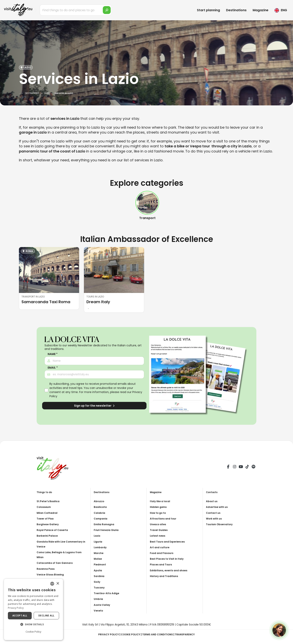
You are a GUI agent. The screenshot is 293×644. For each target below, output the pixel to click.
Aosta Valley (103, 605)
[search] (107, 10)
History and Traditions (166, 576)
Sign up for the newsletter (94, 406)
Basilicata (101, 507)
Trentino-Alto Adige (108, 593)
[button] (33, 624)
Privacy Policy (105, 634)
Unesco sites (159, 524)
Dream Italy (98, 302)
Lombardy (101, 547)
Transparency (189, 634)
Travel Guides (160, 530)
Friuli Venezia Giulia (108, 530)
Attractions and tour (165, 519)
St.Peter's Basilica (50, 501)
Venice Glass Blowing (52, 574)
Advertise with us (218, 507)
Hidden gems (159, 507)
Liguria (99, 542)
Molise (98, 559)
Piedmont (101, 564)
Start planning (208, 10)
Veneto (99, 611)
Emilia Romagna (105, 524)
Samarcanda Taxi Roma (46, 302)
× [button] (58, 584)
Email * (53, 368)
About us (212, 501)
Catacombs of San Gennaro (57, 563)
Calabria (100, 513)
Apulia (98, 570)
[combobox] (52, 584)
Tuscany (100, 587)
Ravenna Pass (47, 569)
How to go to (159, 513)
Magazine (261, 10)
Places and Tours (162, 564)
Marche (99, 553)
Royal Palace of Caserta (54, 530)
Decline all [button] (46, 616)
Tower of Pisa (46, 519)
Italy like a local (161, 501)
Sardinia (100, 576)
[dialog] (33, 609)
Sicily (97, 582)
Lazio (98, 536)
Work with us (215, 519)
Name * (53, 354)
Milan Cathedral (48, 513)
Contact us (214, 513)
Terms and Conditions (159, 634)
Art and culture (161, 547)
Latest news (159, 536)
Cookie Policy (129, 634)
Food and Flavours (163, 553)
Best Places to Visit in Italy (169, 559)
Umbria (99, 599)
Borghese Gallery (49, 524)
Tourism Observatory (221, 524)
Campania (101, 519)
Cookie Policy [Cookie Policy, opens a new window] (33, 632)
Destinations (236, 10)
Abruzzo (100, 501)
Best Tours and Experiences (170, 542)
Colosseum (45, 507)
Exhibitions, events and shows (171, 570)
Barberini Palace (49, 536)
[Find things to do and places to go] (76, 10)
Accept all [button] (20, 616)
